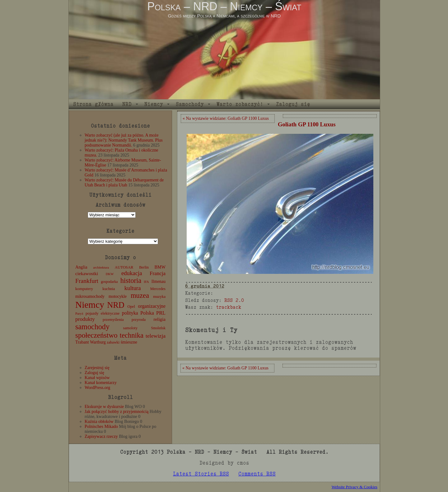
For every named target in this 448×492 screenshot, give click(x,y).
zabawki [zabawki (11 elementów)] (113, 342)
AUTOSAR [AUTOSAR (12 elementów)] (124, 267)
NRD (127, 104)
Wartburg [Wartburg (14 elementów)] (98, 342)
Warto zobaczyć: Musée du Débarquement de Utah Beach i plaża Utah (124, 183)
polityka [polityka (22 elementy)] (130, 313)
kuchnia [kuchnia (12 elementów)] (109, 289)
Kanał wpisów (97, 378)
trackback (229, 307)
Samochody (190, 104)
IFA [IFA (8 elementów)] (146, 282)
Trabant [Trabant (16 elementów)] (82, 342)
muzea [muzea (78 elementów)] (140, 295)
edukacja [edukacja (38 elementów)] (132, 273)
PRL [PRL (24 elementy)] (161, 313)
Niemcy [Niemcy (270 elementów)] (90, 305)
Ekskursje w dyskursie (104, 407)
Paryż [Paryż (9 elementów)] (79, 313)
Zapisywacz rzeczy (101, 436)
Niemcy (154, 104)
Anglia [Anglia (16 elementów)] (81, 267)
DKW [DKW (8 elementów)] (110, 274)
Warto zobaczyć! (240, 104)
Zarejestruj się (97, 368)
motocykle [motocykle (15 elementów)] (118, 296)
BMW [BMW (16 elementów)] (160, 267)
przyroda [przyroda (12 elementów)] (139, 320)
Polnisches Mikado (101, 426)
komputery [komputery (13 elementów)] (84, 289)
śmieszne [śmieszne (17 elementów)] (129, 342)
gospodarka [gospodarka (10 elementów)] (109, 282)
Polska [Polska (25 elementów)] (147, 313)
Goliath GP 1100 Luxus (307, 124)
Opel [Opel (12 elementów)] (131, 307)
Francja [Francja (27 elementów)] (158, 273)
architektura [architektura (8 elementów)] (101, 267)
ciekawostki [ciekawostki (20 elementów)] (87, 273)
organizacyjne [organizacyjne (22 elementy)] (152, 306)
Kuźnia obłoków (99, 422)
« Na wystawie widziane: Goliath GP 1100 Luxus (226, 118)
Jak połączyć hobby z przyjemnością (117, 412)
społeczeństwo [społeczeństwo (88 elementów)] (96, 335)
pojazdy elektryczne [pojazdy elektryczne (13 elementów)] (103, 313)
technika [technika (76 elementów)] (132, 335)
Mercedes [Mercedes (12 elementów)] (158, 289)
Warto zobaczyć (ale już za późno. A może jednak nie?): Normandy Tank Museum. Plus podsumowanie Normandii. (124, 140)
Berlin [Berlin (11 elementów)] (144, 267)
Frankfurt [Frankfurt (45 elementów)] (87, 281)
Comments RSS (257, 474)
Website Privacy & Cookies (355, 487)
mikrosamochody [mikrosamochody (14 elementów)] (90, 296)
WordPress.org (97, 388)
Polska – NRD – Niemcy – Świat (224, 6)
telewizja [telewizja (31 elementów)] (156, 336)
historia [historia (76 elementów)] (131, 281)
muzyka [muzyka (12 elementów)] (159, 297)
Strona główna (93, 104)
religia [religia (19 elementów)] (160, 319)
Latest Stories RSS (201, 474)
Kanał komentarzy (101, 383)
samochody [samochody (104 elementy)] (92, 327)
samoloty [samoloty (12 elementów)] (130, 328)
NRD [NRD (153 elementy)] (116, 305)
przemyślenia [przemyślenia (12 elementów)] (113, 320)
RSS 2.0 (234, 300)
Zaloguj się (293, 104)
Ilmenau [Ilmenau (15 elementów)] (159, 281)
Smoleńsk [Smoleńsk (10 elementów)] (158, 328)
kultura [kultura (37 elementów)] (133, 288)
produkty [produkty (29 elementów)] (85, 319)
